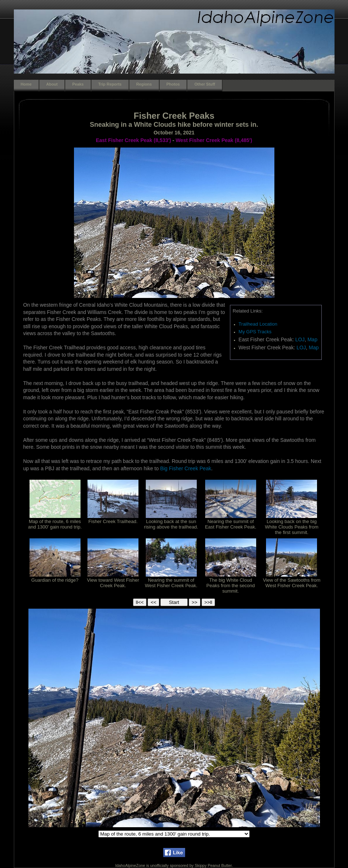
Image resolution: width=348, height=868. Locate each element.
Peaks (78, 84)
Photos (173, 84)
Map (312, 339)
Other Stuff (205, 84)
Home (26, 84)
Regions (144, 84)
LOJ (300, 339)
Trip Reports (110, 84)
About (52, 84)
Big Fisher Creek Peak (185, 468)
